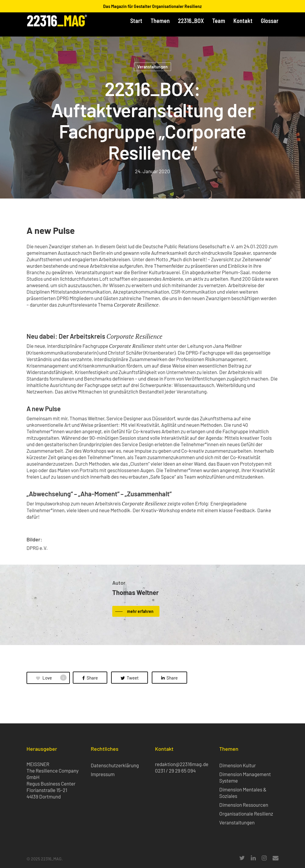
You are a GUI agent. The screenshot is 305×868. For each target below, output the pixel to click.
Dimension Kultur (238, 765)
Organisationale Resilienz (246, 814)
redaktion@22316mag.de (182, 764)
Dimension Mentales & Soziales (243, 793)
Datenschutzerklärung (115, 765)
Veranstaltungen (152, 67)
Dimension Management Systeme (245, 777)
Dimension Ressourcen (244, 805)
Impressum (103, 774)
